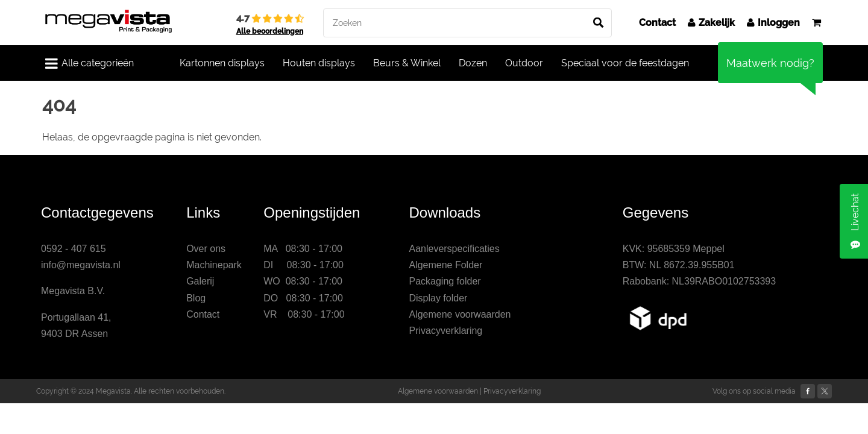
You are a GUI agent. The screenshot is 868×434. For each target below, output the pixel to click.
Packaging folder (445, 281)
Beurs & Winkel (407, 63)
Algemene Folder (445, 265)
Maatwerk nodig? (770, 63)
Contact (657, 23)
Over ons (206, 249)
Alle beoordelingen (270, 31)
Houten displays (319, 63)
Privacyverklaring (445, 331)
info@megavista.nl (81, 265)
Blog (196, 298)
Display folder (438, 298)
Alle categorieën (90, 63)
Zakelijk (711, 23)
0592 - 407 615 (74, 249)
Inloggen (773, 23)
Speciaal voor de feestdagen (625, 63)
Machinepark (214, 265)
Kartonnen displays (222, 63)
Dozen (473, 63)
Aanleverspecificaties (454, 249)
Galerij (200, 281)
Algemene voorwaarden (460, 314)
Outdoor (524, 63)
